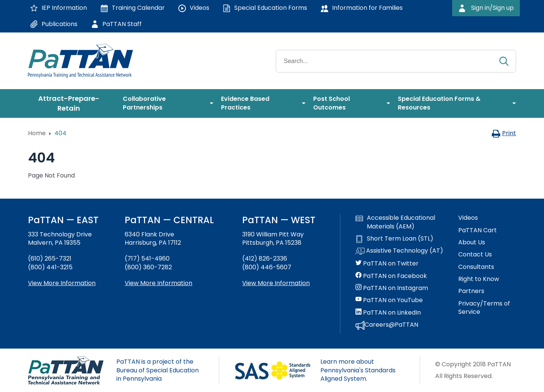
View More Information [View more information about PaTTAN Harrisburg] (158, 283)
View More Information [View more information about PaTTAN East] (62, 283)
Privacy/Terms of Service (484, 308)
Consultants (476, 267)
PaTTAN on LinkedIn (388, 313)
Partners (471, 291)
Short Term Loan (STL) (394, 239)
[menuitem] (72, 103)
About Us (472, 242)
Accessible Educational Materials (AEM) (395, 222)
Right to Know (479, 279)
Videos (468, 218)
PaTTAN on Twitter (387, 264)
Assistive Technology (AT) (399, 251)
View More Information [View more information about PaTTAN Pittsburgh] (276, 283)
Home (37, 133)
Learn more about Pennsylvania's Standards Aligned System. (358, 370)
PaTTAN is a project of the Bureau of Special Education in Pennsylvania (158, 370)
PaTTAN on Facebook (391, 276)
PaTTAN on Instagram (392, 288)
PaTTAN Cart (478, 230)
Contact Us (475, 255)
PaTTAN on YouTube (389, 300)
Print (504, 133)
